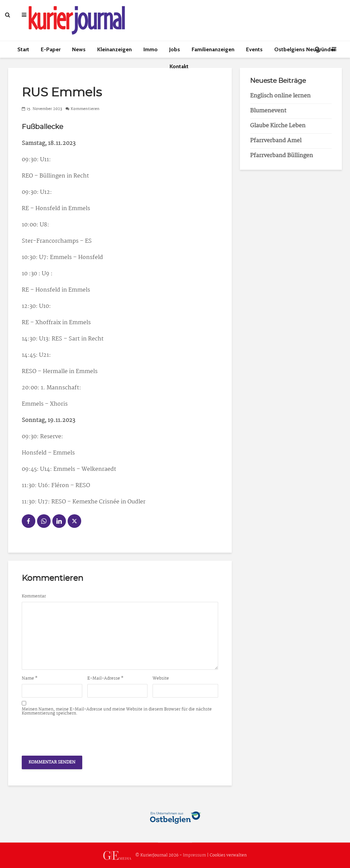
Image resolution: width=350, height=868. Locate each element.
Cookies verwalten (228, 855)
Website (161, 679)
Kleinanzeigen (115, 49)
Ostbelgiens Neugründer (305, 49)
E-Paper (51, 49)
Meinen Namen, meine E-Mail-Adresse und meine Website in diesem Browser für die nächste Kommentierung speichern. (117, 712)
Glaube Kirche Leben (278, 126)
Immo (151, 49)
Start (23, 49)
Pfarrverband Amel (276, 141)
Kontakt (179, 66)
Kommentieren (85, 109)
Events (254, 49)
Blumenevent (268, 111)
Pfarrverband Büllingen (282, 156)
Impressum (194, 855)
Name (30, 679)
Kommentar (34, 596)
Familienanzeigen (213, 49)
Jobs (175, 49)
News (79, 49)
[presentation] (73, 734)
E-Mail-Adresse (106, 679)
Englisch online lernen (280, 96)
